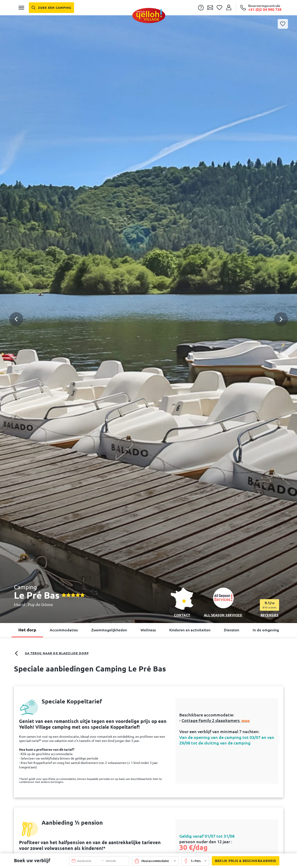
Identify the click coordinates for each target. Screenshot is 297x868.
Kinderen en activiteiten (190, 630)
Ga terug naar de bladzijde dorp (51, 653)
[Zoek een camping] (52, 8)
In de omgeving (266, 630)
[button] (148, 300)
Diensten (232, 630)
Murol (20, 604)
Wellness (148, 630)
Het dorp (27, 630)
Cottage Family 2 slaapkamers (216, 720)
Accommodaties (64, 630)
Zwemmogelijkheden (109, 630)
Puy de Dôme (40, 604)
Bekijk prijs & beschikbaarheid (244, 861)
